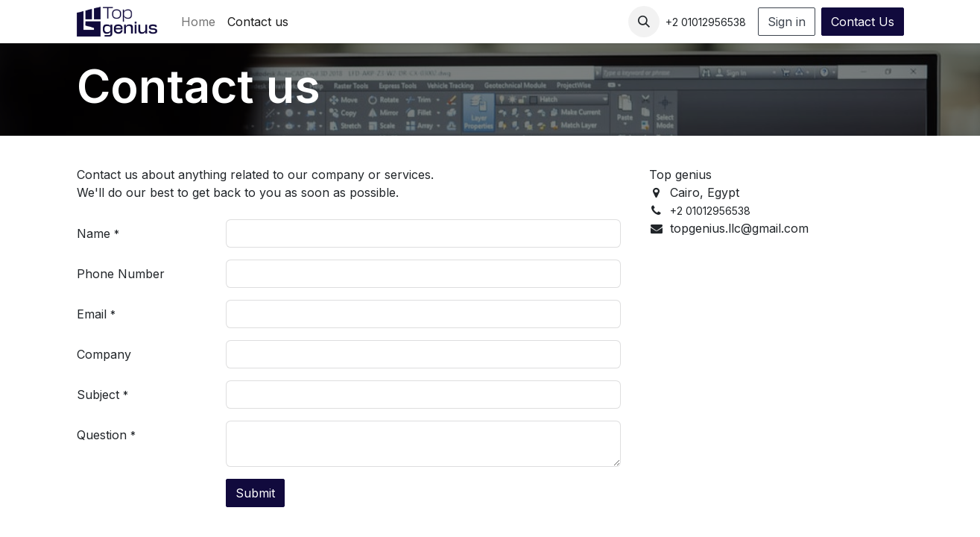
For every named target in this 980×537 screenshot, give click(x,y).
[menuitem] (198, 22)
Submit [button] (255, 493)
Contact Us (863, 22)
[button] (644, 22)
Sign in (787, 22)
